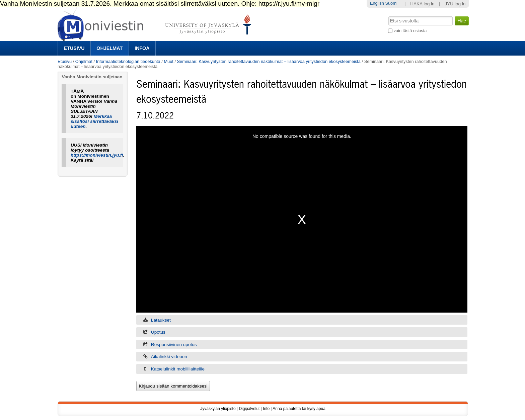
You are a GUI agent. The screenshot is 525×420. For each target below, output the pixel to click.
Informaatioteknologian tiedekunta (128, 61)
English (377, 3)
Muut (168, 61)
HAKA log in (422, 4)
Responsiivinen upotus (174, 345)
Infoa (142, 48)
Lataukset (161, 320)
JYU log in (455, 4)
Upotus (158, 332)
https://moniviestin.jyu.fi (97, 155)
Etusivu (74, 48)
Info (266, 409)
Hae (388, 16)
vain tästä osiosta (410, 31)
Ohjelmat (109, 48)
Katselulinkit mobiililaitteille (178, 369)
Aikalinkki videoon (169, 357)
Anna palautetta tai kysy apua (299, 409)
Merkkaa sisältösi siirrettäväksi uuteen (94, 121)
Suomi (391, 3)
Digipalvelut (249, 409)
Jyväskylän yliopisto (218, 409)
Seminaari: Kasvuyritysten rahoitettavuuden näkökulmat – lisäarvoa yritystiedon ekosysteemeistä (269, 61)
